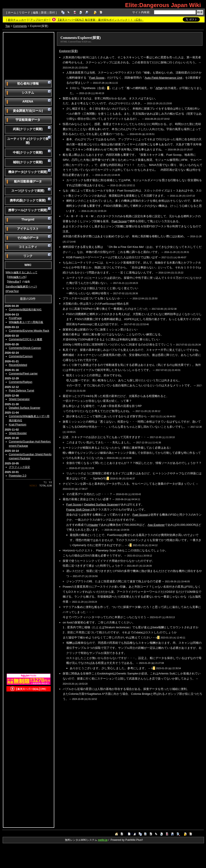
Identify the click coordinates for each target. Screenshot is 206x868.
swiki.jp (103, 840)
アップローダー (39, 20)
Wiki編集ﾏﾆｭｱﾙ (17, 277)
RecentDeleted (18, 365)
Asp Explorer (156, 525)
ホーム (12, 12)
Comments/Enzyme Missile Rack (29, 331)
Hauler (94, 525)
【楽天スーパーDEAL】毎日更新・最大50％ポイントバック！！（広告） (100, 20)
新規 (44, 12)
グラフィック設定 (19, 467)
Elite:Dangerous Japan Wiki (163, 5)
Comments (20, 26)
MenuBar (14, 282)
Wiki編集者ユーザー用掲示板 (26, 322)
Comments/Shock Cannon (25, 348)
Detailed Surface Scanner (25, 408)
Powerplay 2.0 (18, 476)
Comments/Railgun (21, 382)
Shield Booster (18, 433)
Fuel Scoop (97, 78)
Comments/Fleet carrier (23, 374)
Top (8, 26)
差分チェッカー (17, 20)
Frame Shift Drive (78, 510)
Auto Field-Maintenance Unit (163, 78)
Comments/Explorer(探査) (81, 38)
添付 (52, 12)
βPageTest (12, 291)
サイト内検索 (141, 12)
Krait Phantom (18, 425)
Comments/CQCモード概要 (26, 339)
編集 (36, 12)
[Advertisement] (29, 56)
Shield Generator (19, 399)
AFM (159, 88)
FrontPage (15, 318)
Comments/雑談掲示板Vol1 (25, 310)
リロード (25, 12)
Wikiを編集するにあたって (21, 272)
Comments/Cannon (21, 356)
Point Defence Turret (21, 391)
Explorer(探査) (69, 51)
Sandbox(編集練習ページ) (21, 287)
